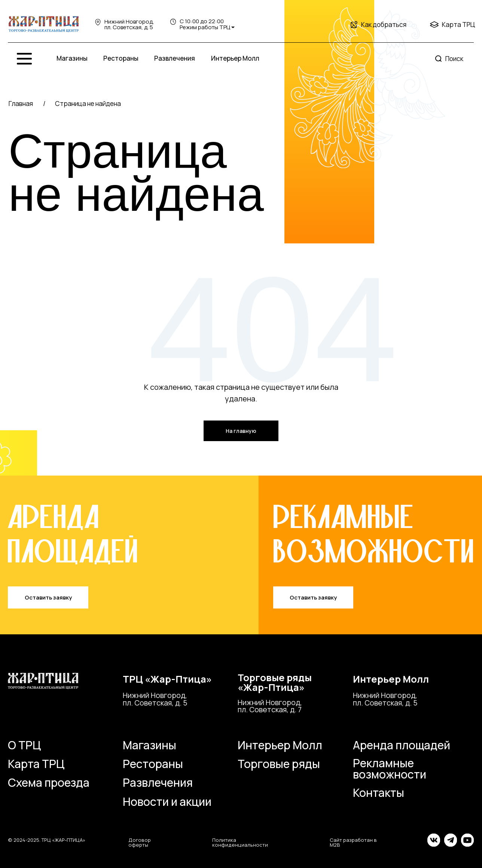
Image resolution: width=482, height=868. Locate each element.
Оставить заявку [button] (48, 597)
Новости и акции (167, 802)
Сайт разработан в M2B (353, 842)
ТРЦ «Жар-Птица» (167, 679)
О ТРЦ (24, 745)
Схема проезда (49, 782)
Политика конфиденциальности (240, 842)
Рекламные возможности (390, 769)
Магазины (72, 58)
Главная (21, 104)
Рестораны (121, 58)
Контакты (379, 793)
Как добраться (384, 25)
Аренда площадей (402, 745)
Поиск (454, 59)
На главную (241, 431)
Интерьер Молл (235, 58)
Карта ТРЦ (459, 25)
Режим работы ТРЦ (205, 27)
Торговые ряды (279, 764)
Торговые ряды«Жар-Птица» (275, 682)
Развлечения (175, 58)
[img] (44, 24)
